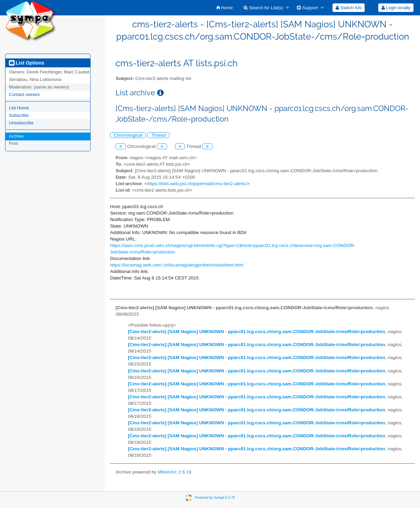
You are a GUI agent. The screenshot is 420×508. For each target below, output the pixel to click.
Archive (16, 136)
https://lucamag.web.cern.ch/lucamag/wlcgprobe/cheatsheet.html (177, 265)
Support (307, 8)
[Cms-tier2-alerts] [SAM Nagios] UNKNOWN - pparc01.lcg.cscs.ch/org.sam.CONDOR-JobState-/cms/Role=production (256, 332)
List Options (26, 63)
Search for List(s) (263, 8)
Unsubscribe (21, 123)
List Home (19, 108)
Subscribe (19, 115)
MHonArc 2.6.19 (174, 472)
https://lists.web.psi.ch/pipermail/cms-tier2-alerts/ (197, 184)
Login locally (396, 8)
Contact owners (24, 94)
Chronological (128, 135)
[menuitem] (225, 8)
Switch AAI (349, 8)
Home (225, 8)
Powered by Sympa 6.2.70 (215, 498)
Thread (158, 135)
